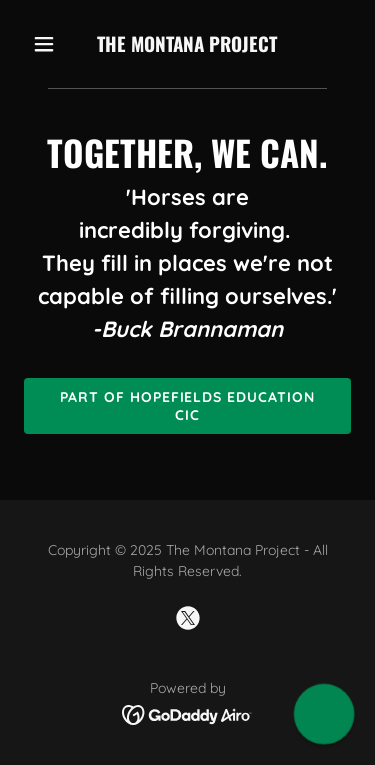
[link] (187, 46)
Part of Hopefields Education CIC (188, 406)
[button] (48, 44)
